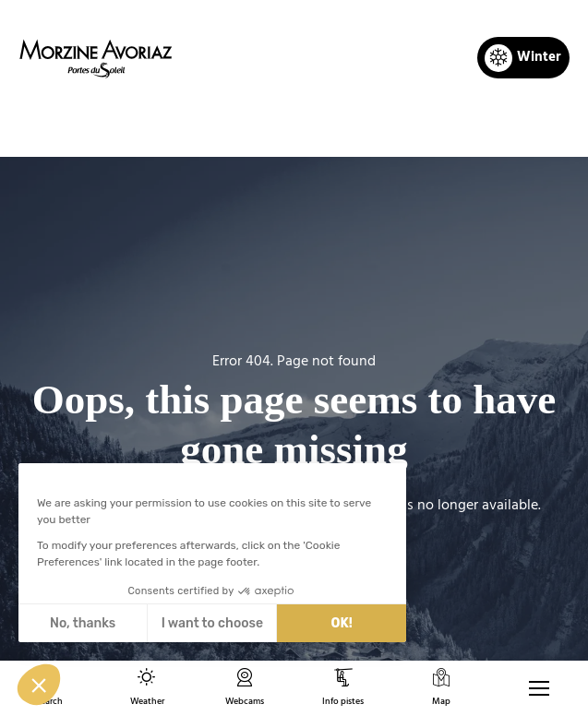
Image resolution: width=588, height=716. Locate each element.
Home (198, 125)
